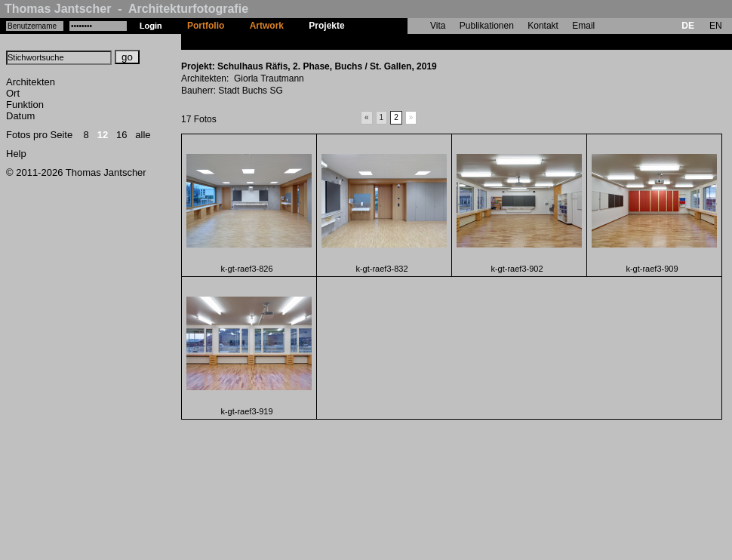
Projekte (326, 26)
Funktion (25, 105)
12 (103, 135)
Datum (20, 116)
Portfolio (206, 26)
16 (121, 135)
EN (716, 26)
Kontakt (543, 26)
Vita (438, 26)
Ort (13, 93)
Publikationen (487, 26)
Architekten (31, 82)
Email (583, 26)
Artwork (267, 26)
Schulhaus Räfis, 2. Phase (413, 42)
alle (143, 135)
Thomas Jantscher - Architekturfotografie (126, 9)
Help (16, 154)
